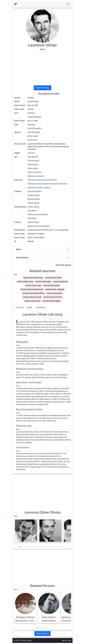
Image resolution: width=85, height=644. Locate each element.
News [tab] (30, 307)
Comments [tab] (41, 307)
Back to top (66, 640)
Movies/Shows (22, 258)
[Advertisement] (42, 68)
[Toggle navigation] (68, 4)
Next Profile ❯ (42, 633)
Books (19, 249)
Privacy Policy (26, 640)
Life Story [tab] (20, 307)
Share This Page (43, 88)
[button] (20, 547)
